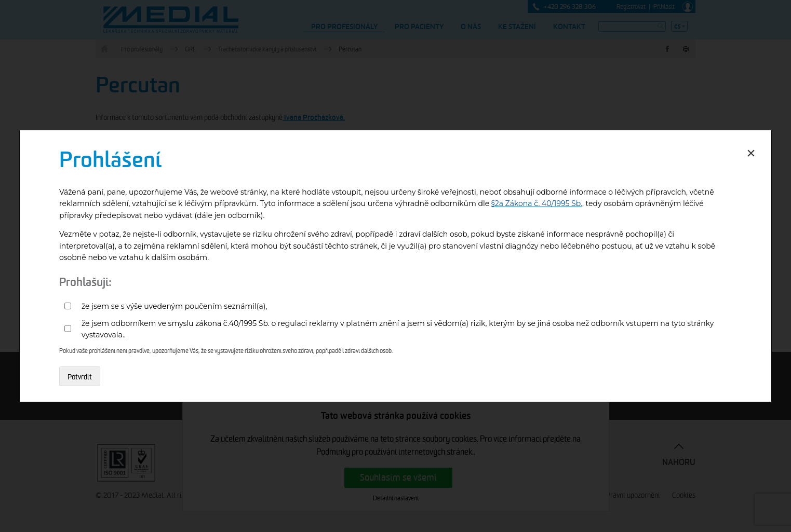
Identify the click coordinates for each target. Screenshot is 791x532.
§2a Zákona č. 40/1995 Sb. (537, 203)
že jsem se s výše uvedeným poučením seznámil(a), (174, 306)
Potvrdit (80, 377)
